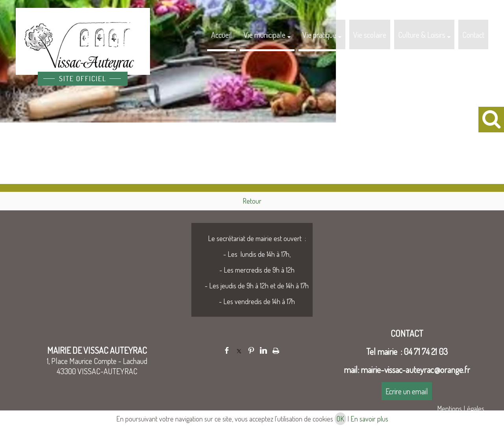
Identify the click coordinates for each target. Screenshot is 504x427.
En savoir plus (369, 419)
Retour (252, 201)
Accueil (221, 35)
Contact (473, 35)
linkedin (263, 350)
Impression (276, 349)
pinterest (251, 350)
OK (340, 419)
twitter (239, 350)
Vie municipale (265, 35)
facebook (227, 350)
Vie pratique (319, 35)
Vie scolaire (370, 35)
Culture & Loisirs (422, 35)
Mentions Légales (461, 408)
